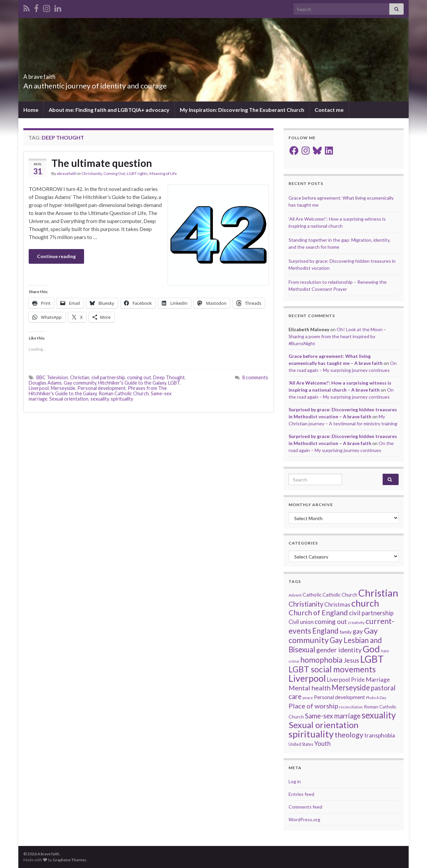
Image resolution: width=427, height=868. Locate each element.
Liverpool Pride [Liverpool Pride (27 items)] (346, 680)
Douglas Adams (45, 383)
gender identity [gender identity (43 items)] (339, 650)
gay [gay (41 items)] (358, 631)
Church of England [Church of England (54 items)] (318, 613)
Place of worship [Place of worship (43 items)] (313, 706)
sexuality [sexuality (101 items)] (379, 715)
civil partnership (108, 377)
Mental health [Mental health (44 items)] (310, 688)
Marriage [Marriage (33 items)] (378, 679)
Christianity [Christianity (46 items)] (306, 604)
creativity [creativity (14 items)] (356, 622)
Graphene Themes (70, 860)
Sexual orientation (69, 399)
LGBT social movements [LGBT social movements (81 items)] (332, 669)
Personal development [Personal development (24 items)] (339, 697)
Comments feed (305, 807)
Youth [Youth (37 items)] (322, 743)
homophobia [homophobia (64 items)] (321, 660)
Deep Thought (169, 377)
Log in (295, 781)
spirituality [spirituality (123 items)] (311, 734)
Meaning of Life (163, 173)
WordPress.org (304, 819)
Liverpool (39, 388)
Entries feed (301, 794)
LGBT (174, 383)
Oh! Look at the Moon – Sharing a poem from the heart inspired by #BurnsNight (337, 336)
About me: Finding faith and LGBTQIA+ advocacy (109, 110)
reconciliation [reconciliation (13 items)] (351, 707)
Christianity (92, 173)
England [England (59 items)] (325, 631)
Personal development (102, 388)
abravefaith (67, 173)
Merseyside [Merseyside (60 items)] (351, 688)
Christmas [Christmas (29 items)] (337, 604)
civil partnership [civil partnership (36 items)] (371, 613)
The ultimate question (102, 163)
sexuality (100, 399)
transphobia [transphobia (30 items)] (380, 735)
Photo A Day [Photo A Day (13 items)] (376, 698)
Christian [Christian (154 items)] (378, 593)
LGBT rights (137, 173)
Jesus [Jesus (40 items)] (351, 660)
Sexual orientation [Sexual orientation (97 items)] (324, 725)
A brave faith (51, 75)
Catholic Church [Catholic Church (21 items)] (340, 595)
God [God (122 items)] (371, 649)
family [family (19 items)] (346, 632)
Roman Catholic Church (124, 393)
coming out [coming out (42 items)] (331, 621)
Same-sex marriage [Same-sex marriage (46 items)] (333, 716)
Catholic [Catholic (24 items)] (312, 595)
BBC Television (52, 377)
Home (31, 110)
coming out (139, 377)
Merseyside (63, 388)
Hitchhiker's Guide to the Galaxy (132, 383)
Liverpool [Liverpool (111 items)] (307, 678)
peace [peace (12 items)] (308, 698)
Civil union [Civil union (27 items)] (301, 622)
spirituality (122, 399)
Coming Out (114, 173)
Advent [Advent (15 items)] (295, 595)
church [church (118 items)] (365, 603)
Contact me (329, 110)
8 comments (255, 377)
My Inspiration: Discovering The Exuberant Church (242, 110)
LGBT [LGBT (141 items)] (372, 659)
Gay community (80, 383)
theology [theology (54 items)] (349, 735)
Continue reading (56, 256)
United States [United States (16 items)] (301, 744)
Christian (80, 377)
